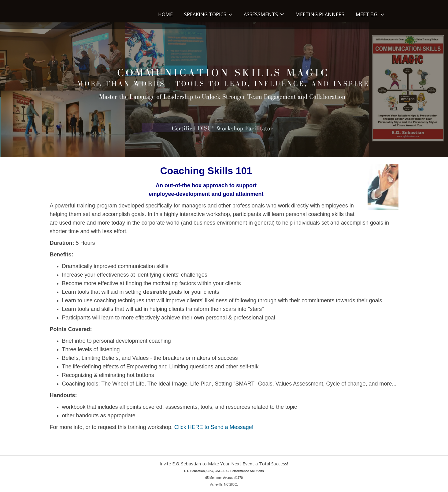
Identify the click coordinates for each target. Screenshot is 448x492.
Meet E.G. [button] (370, 14)
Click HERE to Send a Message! (214, 427)
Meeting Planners (320, 14)
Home (165, 14)
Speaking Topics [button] (208, 14)
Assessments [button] (264, 14)
